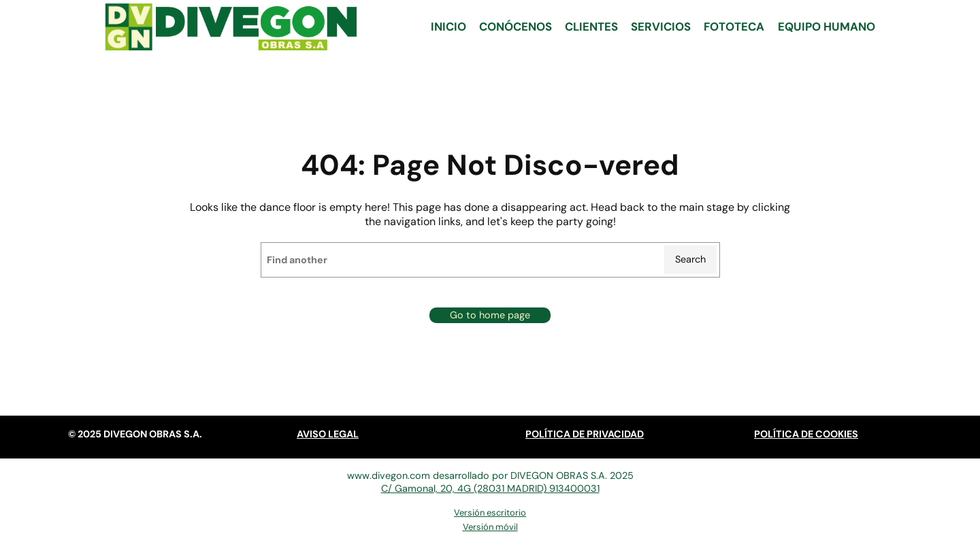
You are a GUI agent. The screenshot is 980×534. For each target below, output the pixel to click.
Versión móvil (490, 527)
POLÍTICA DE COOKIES (806, 434)
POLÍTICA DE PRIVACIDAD (585, 434)
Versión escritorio (490, 513)
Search (690, 259)
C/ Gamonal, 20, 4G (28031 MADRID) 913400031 (490, 488)
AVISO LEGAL (328, 434)
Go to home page (490, 315)
